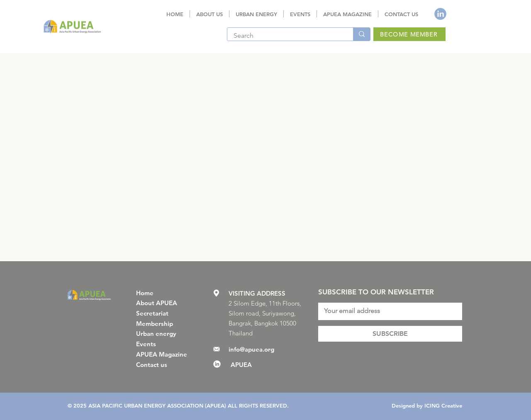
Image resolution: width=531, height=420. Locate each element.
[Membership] (164, 323)
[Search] (285, 36)
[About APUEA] (164, 303)
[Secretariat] (164, 313)
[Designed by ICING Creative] (425, 406)
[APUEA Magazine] (164, 354)
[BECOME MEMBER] (409, 34)
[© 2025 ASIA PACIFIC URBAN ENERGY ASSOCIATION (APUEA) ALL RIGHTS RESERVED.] (181, 406)
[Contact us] (164, 364)
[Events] (164, 344)
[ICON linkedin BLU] (440, 14)
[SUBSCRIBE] (390, 334)
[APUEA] (271, 364)
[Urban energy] (164, 333)
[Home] (164, 293)
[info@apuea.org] (256, 349)
